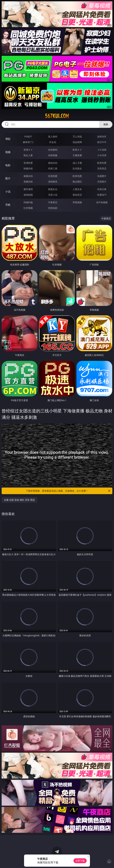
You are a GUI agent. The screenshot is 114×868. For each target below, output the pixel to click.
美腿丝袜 (28, 182)
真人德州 (53, 136)
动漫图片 (102, 176)
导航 (8, 205)
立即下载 (80, 861)
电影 (8, 165)
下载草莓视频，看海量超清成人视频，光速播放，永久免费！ (68, 491)
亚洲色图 (53, 176)
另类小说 (53, 195)
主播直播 (77, 155)
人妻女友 (77, 189)
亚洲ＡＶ (28, 150)
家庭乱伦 (53, 189)
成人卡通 (77, 163)
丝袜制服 (53, 155)
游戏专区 (102, 136)
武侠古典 (102, 189)
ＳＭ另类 (102, 155)
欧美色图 (77, 176)
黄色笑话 (77, 195)
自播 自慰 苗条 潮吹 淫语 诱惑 (19, 500)
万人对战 (77, 136)
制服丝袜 (28, 168)
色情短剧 (53, 208)
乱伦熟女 (77, 168)
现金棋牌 (77, 142)
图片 (8, 178)
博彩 (8, 139)
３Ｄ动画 (102, 150)
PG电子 (28, 136)
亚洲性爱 (28, 163)
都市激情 (28, 189)
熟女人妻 (28, 155)
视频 (8, 152)
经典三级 (53, 168)
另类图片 (102, 182)
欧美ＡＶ (77, 150)
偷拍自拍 (53, 163)
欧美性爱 (102, 163)
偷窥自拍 (28, 176)
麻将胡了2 (28, 142)
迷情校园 (28, 195)
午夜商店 (53, 202)
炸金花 (53, 142)
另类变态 (102, 168)
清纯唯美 (53, 182)
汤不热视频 (102, 202)
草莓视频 (77, 202)
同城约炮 (28, 202)
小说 (8, 192)
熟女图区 (77, 182)
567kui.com (57, 116)
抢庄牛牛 (102, 142)
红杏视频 (28, 208)
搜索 (106, 124)
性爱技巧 (102, 195)
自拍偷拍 (53, 150)
